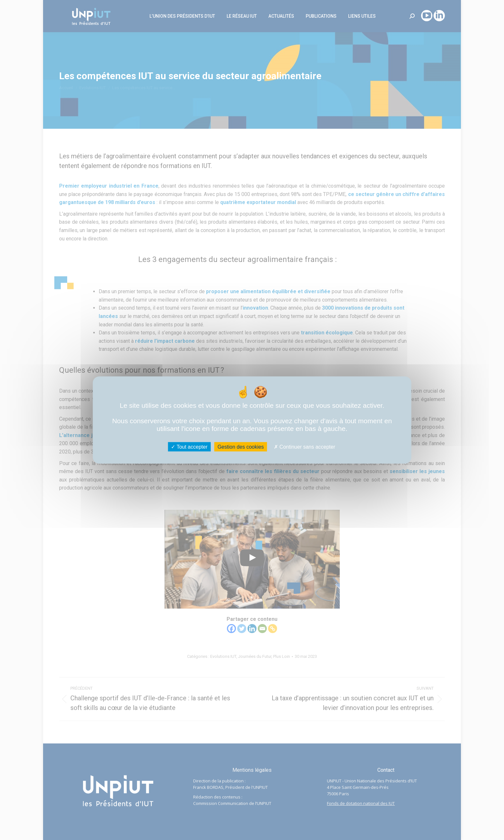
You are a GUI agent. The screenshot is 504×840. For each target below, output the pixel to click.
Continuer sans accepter (305, 447)
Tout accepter (189, 447)
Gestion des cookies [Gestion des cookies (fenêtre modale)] (241, 447)
